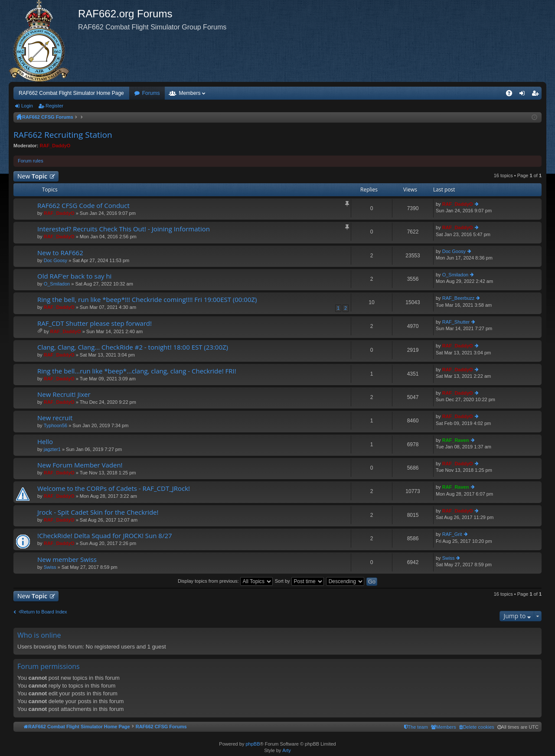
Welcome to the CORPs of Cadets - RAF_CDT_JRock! (114, 488)
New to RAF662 (60, 253)
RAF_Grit (452, 534)
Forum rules (31, 161)
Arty (287, 750)
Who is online (39, 635)
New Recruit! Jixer (64, 394)
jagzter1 (52, 449)
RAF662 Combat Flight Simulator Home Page (71, 93)
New (32, 176)
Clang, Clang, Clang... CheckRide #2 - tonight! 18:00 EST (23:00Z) (133, 347)
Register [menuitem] (537, 95)
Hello (45, 442)
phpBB (253, 744)
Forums (151, 93)
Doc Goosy (55, 260)
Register (54, 106)
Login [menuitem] (524, 95)
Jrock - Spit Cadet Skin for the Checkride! (98, 512)
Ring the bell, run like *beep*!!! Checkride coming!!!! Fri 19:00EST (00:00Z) (147, 300)
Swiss (50, 567)
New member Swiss (67, 560)
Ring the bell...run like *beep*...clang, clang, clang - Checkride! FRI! (137, 371)
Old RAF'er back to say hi (74, 276)
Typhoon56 (55, 425)
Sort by (299, 581)
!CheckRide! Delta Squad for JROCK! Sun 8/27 (105, 536)
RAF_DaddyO (55, 146)
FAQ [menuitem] (512, 95)
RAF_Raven (456, 440)
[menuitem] (477, 727)
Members (189, 93)
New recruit (55, 418)
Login (27, 106)
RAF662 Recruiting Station (63, 135)
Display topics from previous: (225, 581)
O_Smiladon (57, 284)
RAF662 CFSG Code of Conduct (83, 206)
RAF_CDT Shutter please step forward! (95, 323)
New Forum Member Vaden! (80, 465)
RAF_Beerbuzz (459, 298)
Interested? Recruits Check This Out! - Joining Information (124, 229)
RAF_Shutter (456, 322)
